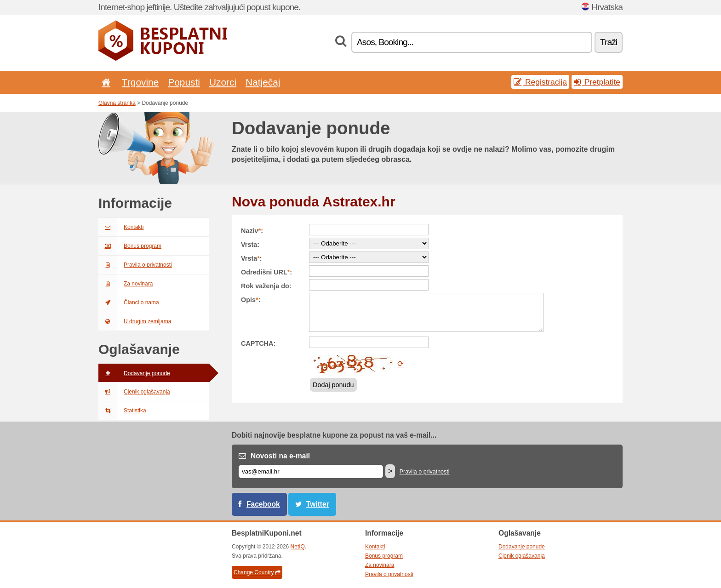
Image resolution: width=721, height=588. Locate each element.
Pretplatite (597, 82)
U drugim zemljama (135, 321)
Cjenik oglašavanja (134, 392)
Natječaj (263, 82)
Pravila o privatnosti (135, 265)
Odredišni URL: (266, 272)
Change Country (257, 572)
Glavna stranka (117, 103)
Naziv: (252, 231)
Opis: (251, 300)
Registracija (540, 82)
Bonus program (130, 246)
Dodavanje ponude (134, 373)
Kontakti (121, 227)
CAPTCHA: (258, 343)
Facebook (263, 504)
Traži (609, 42)
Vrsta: (250, 245)
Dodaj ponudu (333, 385)
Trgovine (140, 82)
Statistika (122, 411)
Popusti (184, 82)
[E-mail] (311, 471)
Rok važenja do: (266, 286)
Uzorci (223, 82)
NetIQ (298, 547)
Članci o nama (129, 303)
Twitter (318, 504)
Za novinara (126, 284)
